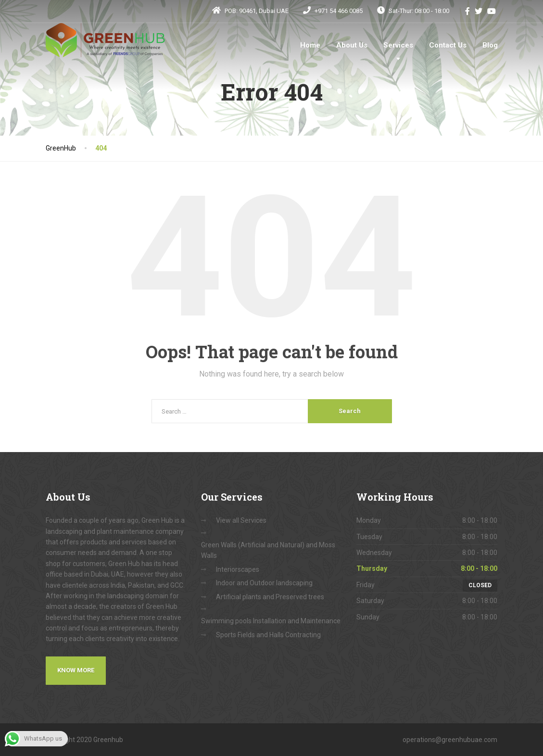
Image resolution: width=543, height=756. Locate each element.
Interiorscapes (238, 569)
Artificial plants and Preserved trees (270, 597)
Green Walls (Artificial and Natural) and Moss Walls (268, 550)
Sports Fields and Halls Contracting (268, 635)
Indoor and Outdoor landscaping (264, 583)
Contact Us (448, 45)
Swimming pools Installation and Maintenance (271, 621)
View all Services (241, 520)
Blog (490, 45)
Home (310, 45)
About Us (352, 45)
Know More (76, 670)
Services (398, 45)
